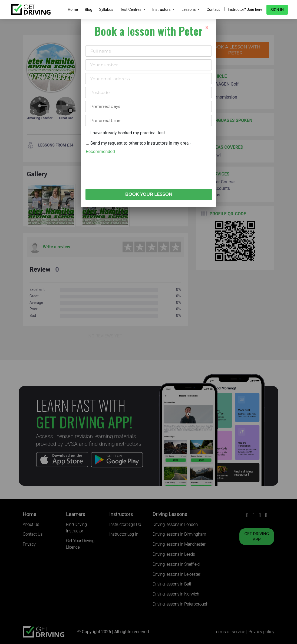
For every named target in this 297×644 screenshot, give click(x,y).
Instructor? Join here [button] (245, 9)
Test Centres (131, 9)
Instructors (162, 9)
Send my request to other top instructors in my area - (138, 147)
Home (73, 9)
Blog (88, 9)
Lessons (189, 9)
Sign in (277, 10)
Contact (213, 9)
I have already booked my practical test (125, 133)
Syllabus (106, 9)
